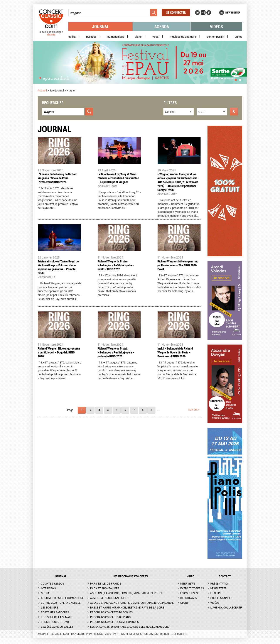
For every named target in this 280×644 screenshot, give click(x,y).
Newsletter (233, 12)
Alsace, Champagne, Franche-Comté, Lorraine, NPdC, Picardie (132, 603)
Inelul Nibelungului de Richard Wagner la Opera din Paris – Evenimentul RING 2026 (175, 352)
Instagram (203, 13)
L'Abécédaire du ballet (57, 627)
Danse (239, 37)
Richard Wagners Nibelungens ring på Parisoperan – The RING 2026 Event (178, 265)
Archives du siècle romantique (62, 598)
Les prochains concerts (130, 576)
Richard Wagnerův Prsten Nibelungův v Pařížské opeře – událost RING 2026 (116, 265)
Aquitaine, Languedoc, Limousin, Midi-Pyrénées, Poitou (127, 593)
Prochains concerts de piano (110, 617)
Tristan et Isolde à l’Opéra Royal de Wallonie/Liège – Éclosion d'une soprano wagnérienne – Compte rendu (58, 267)
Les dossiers (50, 607)
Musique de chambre (183, 37)
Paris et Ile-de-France (106, 583)
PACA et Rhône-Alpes (105, 588)
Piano (138, 37)
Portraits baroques (55, 612)
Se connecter (176, 12)
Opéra (72, 37)
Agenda (162, 26)
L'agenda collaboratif (226, 607)
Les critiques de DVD (55, 622)
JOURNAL (61, 576)
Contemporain (215, 37)
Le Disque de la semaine (57, 617)
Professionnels (221, 598)
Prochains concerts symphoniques (114, 622)
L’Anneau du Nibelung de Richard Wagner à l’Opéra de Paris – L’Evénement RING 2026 (57, 178)
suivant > (194, 409)
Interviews (48, 588)
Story (184, 603)
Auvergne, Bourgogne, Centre (111, 598)
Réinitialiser (234, 112)
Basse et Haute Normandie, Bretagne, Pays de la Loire (127, 607)
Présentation (220, 583)
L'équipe (216, 593)
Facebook (209, 13)
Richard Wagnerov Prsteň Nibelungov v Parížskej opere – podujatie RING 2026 (116, 352)
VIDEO (190, 576)
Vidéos (216, 26)
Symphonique (116, 37)
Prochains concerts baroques (111, 612)
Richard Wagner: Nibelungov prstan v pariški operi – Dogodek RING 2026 (59, 352)
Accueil (42, 90)
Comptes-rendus (52, 583)
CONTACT (225, 576)
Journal (101, 26)
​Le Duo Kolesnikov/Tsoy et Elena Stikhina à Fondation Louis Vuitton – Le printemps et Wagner (118, 178)
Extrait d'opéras (192, 588)
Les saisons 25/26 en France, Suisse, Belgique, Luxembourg (130, 627)
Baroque (91, 37)
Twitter (197, 13)
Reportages (189, 598)
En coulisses (189, 593)
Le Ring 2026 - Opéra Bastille (61, 603)
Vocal (156, 37)
